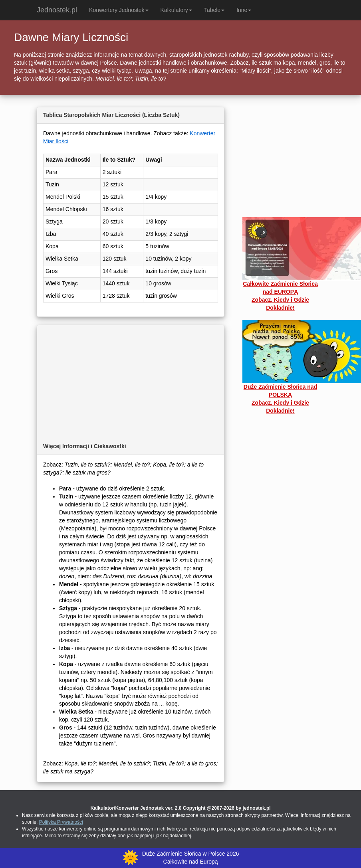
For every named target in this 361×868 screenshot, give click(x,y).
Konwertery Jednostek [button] (119, 10)
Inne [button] (244, 10)
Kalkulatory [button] (176, 10)
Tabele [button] (214, 10)
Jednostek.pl (57, 10)
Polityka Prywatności (61, 822)
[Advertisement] (131, 381)
